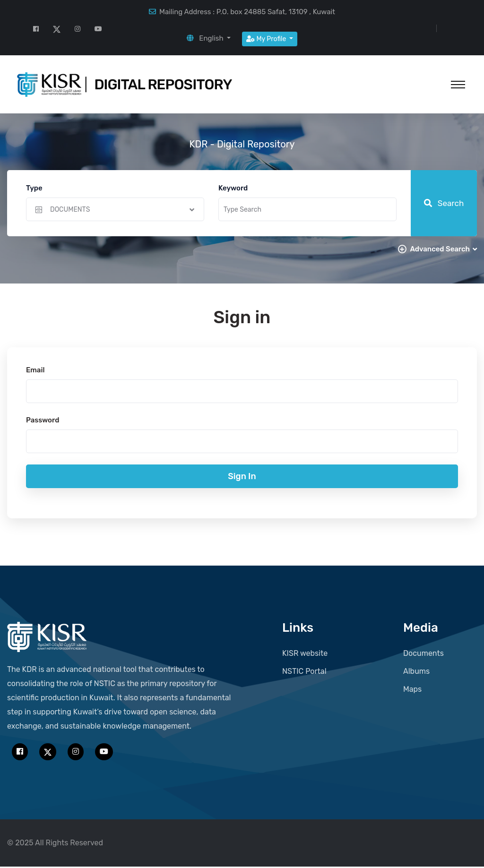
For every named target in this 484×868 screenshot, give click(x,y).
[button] (209, 38)
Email (35, 371)
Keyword (233, 188)
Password (43, 421)
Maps (412, 691)
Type (34, 188)
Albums (416, 673)
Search (444, 203)
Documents (423, 655)
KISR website (305, 655)
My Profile (267, 39)
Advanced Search (443, 249)
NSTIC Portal (304, 673)
